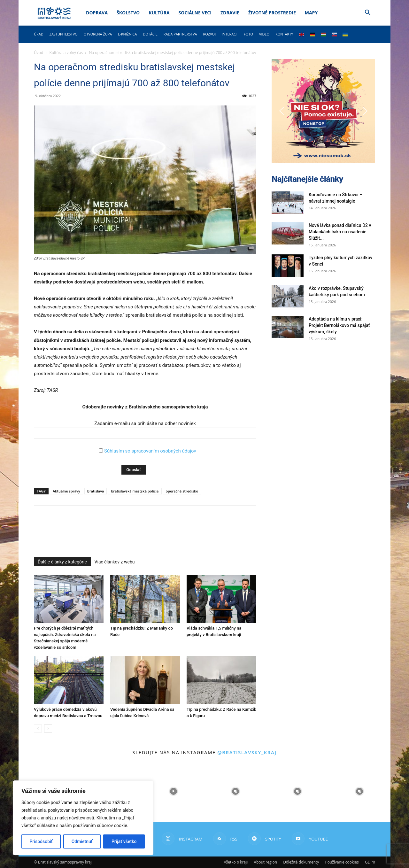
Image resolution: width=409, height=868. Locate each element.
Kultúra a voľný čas (66, 53)
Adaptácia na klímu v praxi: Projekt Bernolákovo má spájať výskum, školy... (339, 325)
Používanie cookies (342, 862)
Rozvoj (209, 34)
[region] (83, 818)
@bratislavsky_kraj (247, 752)
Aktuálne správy (66, 491)
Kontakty (284, 34)
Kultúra (159, 13)
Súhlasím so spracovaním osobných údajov (150, 451)
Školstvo (128, 13)
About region (265, 862)
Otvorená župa (98, 34)
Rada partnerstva (180, 34)
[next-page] (48, 728)
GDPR (370, 862)
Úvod (39, 53)
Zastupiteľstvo (64, 34)
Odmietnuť (82, 841)
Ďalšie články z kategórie (62, 562)
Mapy (311, 13)
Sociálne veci (195, 13)
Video (264, 34)
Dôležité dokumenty (301, 862)
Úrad (39, 34)
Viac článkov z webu (115, 562)
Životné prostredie (272, 13)
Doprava (97, 13)
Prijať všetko (124, 841)
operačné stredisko (182, 491)
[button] (367, 13)
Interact (230, 34)
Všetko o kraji (236, 862)
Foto (248, 34)
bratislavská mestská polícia (135, 491)
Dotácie (150, 34)
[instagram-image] (174, 791)
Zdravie (230, 13)
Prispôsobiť (41, 841)
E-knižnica (127, 34)
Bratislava (96, 491)
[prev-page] (38, 728)
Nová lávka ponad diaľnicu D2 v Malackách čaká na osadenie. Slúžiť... (340, 232)
